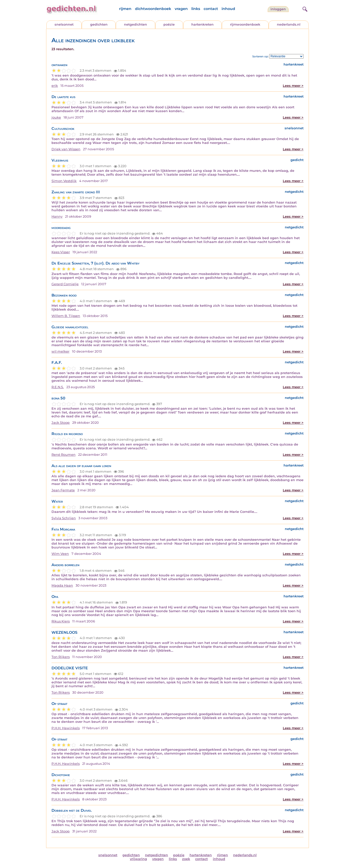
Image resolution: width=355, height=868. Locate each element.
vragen (181, 9)
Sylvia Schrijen (64, 518)
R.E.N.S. (58, 387)
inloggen (278, 9)
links (196, 9)
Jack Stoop (61, 423)
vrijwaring (138, 859)
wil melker (60, 351)
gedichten (99, 24)
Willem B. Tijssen (66, 316)
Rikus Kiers (61, 621)
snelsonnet (64, 24)
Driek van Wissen (66, 149)
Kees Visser (61, 252)
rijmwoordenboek (245, 24)
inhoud (228, 9)
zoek (186, 859)
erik (55, 86)
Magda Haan (62, 585)
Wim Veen (60, 554)
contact (211, 9)
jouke (56, 117)
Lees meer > (293, 86)
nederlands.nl (289, 24)
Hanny (57, 216)
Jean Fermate (63, 490)
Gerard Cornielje (65, 284)
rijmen (125, 9)
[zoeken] (304, 8)
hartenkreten (202, 24)
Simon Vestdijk (64, 181)
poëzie (169, 24)
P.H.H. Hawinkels (66, 728)
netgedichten (135, 24)
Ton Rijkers (61, 657)
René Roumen (64, 455)
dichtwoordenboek (153, 9)
